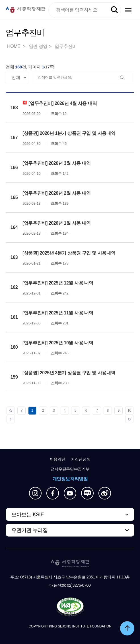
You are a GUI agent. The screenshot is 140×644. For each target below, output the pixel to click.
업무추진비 (66, 46)
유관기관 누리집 (29, 530)
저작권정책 (81, 459)
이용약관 (58, 459)
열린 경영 (38, 46)
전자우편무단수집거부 (70, 469)
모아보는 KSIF (27, 515)
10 (129, 411)
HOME (14, 46)
